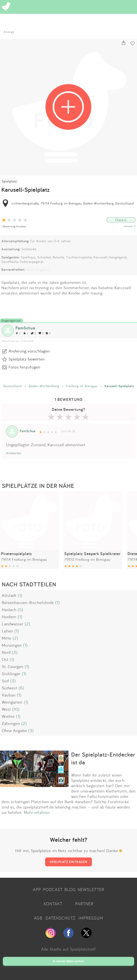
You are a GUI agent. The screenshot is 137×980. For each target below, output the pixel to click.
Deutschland (12, 386)
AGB (38, 918)
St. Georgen (13, 666)
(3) (15, 652)
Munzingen (12, 645)
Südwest (10, 688)
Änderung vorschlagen (29, 351)
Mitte (7, 638)
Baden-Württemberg (44, 386)
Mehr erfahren (37, 812)
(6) (21, 688)
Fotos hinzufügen (24, 367)
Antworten (14, 453)
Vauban (9, 695)
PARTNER (84, 904)
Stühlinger (11, 674)
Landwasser (13, 624)
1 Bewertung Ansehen (14, 226)
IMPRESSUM (91, 918)
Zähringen (11, 723)
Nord (6, 652)
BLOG (70, 889)
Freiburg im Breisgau (82, 386)
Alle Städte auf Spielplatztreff (68, 949)
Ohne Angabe (14, 730)
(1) (20, 595)
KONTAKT (53, 904)
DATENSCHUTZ (60, 918)
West (6, 709)
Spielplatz (9, 181)
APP (37, 889)
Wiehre (8, 716)
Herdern (9, 617)
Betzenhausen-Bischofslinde (28, 602)
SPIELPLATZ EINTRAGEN (68, 862)
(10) (16, 709)
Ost (5, 659)
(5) (21, 610)
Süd (5, 681)
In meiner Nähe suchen (68, 961)
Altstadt (9, 595)
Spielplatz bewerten (27, 359)
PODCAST (53, 889)
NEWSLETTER (91, 889)
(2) (27, 624)
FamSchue (25, 328)
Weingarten (12, 702)
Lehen (7, 631)
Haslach (9, 610)
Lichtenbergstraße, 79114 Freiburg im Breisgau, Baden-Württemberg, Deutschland (73, 203)
